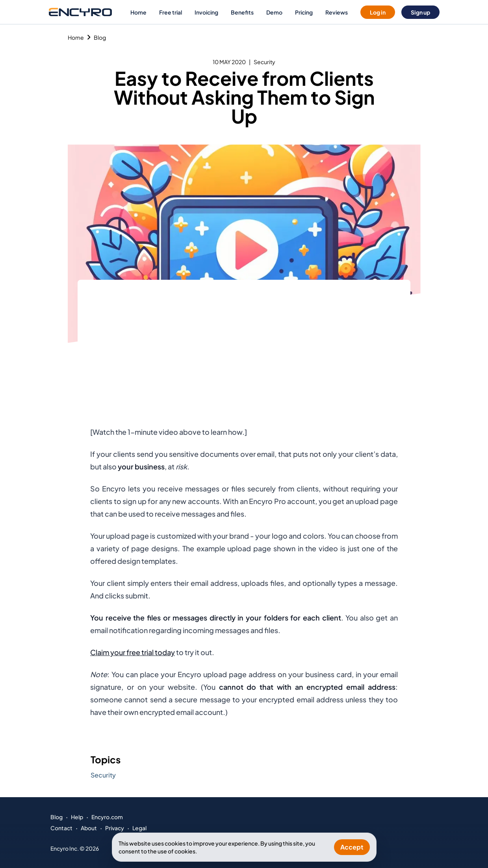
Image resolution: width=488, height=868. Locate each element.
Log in (378, 12)
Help (77, 817)
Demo (274, 12)
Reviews (337, 12)
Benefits (242, 12)
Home (138, 12)
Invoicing (206, 12)
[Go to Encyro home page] (80, 12)
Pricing (304, 12)
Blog (100, 37)
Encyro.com (107, 817)
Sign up (420, 12)
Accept (352, 847)
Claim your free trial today (133, 652)
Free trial (171, 12)
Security (264, 62)
